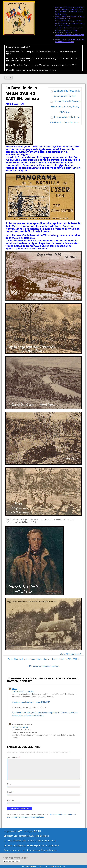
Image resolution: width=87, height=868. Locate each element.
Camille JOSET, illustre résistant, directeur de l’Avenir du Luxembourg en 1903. (70, 35)
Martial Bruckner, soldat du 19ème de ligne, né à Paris (31, 70)
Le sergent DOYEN (32, 831)
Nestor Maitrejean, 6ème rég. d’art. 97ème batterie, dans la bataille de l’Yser (41, 65)
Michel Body (77, 654)
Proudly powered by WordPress (35, 866)
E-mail (10, 792)
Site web (11, 800)
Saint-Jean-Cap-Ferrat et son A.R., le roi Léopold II (27, 836)
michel (14, 689)
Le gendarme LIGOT (13, 831)
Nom (10, 784)
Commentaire (13, 757)
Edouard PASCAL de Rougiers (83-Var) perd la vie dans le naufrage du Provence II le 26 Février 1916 (70, 23)
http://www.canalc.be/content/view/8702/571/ (31, 702)
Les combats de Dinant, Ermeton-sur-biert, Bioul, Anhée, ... (66, 106)
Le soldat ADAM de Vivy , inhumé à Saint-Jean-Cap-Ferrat (30, 841)
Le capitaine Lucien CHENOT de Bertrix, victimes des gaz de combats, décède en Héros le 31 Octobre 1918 (43, 59)
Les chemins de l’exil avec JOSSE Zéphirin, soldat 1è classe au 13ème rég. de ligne (41, 53)
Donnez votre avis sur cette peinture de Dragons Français (30, 850)
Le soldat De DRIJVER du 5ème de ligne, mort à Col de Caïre (31, 845)
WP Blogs (61, 866)
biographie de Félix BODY (18, 47)
